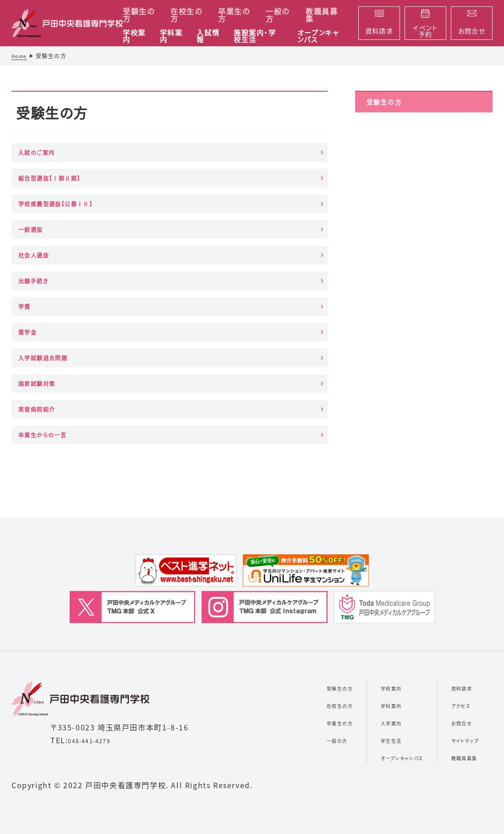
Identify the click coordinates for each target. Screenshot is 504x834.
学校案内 (134, 36)
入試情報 (208, 36)
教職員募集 (322, 15)
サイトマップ (457, 622)
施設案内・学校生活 (255, 36)
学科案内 (171, 36)
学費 (30, 253)
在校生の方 (186, 15)
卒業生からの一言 (271, 305)
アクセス (451, 587)
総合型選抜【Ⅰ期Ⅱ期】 (160, 164)
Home (21, 56)
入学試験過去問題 (272, 253)
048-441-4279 (96, 622)
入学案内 (358, 604)
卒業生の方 (234, 15)
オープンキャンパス (318, 36)
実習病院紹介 (158, 305)
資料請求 (452, 569)
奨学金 (144, 253)
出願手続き (263, 209)
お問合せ (452, 604)
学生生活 (358, 622)
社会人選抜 (153, 209)
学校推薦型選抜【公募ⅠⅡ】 (272, 164)
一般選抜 (38, 209)
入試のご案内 (47, 164)
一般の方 (278, 15)
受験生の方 (139, 15)
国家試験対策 (48, 305)
